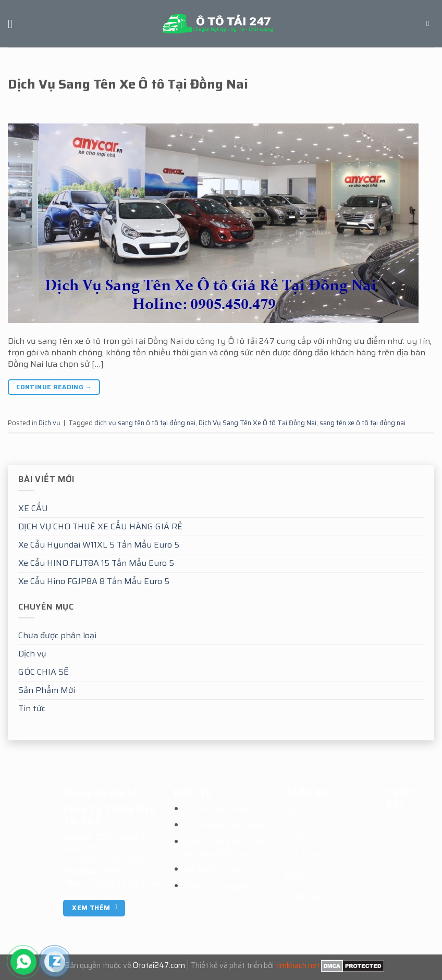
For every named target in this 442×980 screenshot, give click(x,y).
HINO (295, 814)
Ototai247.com (159, 965)
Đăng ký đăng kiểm (222, 886)
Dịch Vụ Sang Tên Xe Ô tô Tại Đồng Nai (128, 84)
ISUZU (297, 876)
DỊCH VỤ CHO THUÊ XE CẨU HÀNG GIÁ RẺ (100, 526)
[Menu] (14, 24)
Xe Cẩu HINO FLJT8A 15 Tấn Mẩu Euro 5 (96, 563)
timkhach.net (297, 965)
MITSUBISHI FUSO (321, 897)
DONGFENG (307, 834)
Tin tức (32, 708)
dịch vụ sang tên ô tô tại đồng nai (145, 423)
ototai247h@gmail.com (133, 883)
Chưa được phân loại (57, 635)
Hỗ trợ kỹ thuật (215, 869)
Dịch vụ (32, 654)
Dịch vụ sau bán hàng (226, 825)
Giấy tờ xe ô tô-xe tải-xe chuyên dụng (226, 847)
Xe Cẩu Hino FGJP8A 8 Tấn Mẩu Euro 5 (94, 581)
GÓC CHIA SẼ (44, 672)
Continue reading (54, 387)
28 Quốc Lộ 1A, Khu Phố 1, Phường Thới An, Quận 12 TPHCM (109, 848)
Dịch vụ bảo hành (218, 809)
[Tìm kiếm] (430, 23)
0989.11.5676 (125, 871)
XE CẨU (33, 508)
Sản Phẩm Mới (47, 690)
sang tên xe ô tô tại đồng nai (363, 423)
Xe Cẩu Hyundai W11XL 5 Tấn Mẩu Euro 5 (99, 545)
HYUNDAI (303, 855)
